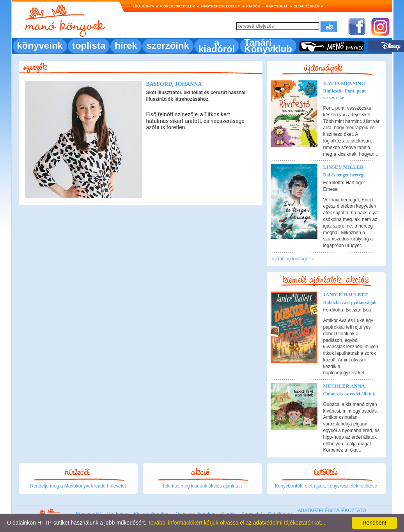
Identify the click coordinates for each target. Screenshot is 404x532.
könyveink (40, 45)
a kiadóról (217, 46)
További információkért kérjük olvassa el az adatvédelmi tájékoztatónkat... (237, 523)
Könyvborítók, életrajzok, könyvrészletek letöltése (326, 486)
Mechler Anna (344, 386)
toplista (89, 45)
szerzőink (168, 45)
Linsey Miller (344, 167)
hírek (126, 45)
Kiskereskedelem (178, 6)
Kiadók (253, 6)
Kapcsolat (277, 6)
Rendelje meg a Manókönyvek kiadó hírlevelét (78, 486)
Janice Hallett (346, 294)
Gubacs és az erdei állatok (349, 394)
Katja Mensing (344, 83)
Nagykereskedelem (221, 6)
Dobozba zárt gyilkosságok (350, 302)
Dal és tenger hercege (345, 175)
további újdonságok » (293, 259)
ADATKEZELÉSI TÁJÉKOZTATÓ (332, 511)
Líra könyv (144, 6)
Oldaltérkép (307, 6)
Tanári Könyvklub (268, 46)
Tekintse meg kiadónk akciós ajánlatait (202, 486)
